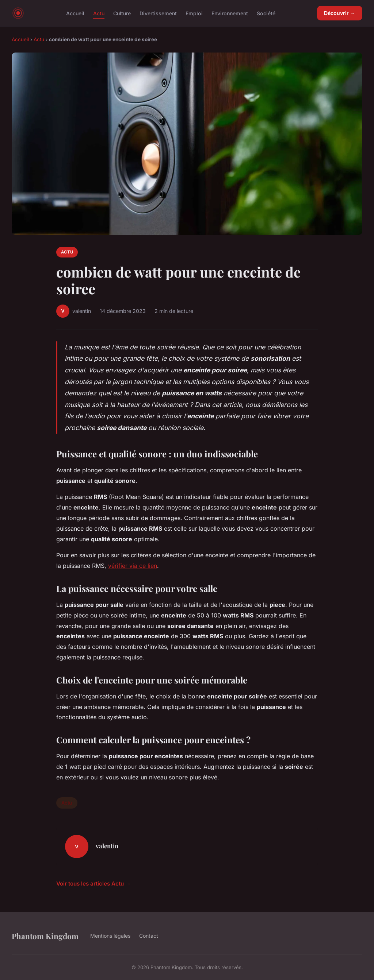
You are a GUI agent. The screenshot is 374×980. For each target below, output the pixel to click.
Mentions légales (110, 936)
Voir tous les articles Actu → (93, 884)
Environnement (230, 13)
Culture (122, 13)
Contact (149, 936)
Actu (99, 13)
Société (266, 13)
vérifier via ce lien (133, 566)
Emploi (194, 13)
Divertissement (158, 13)
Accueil (75, 13)
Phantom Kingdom (45, 936)
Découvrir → (340, 13)
